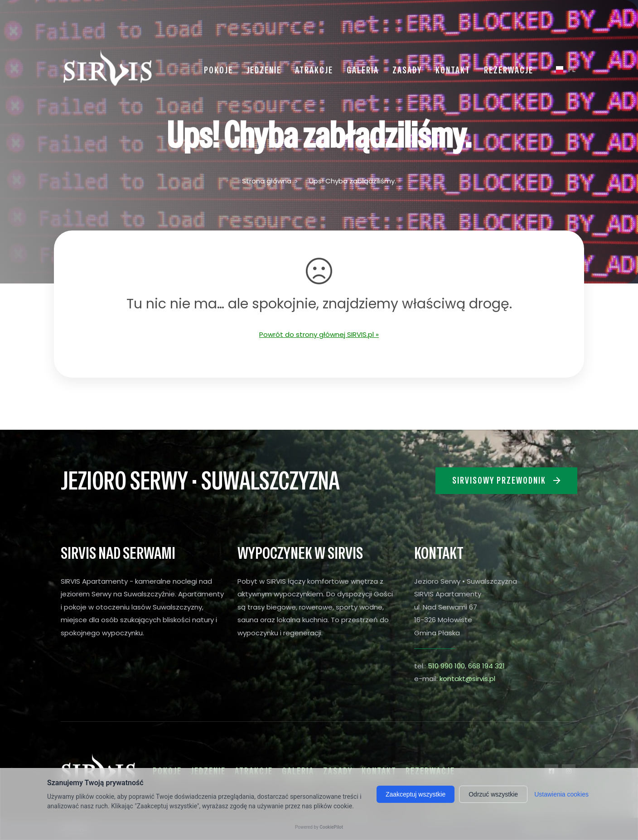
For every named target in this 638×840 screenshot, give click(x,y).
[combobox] (562, 70)
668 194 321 (486, 666)
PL (562, 70)
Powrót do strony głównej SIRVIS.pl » (319, 334)
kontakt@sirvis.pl (467, 679)
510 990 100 (446, 666)
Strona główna (267, 181)
